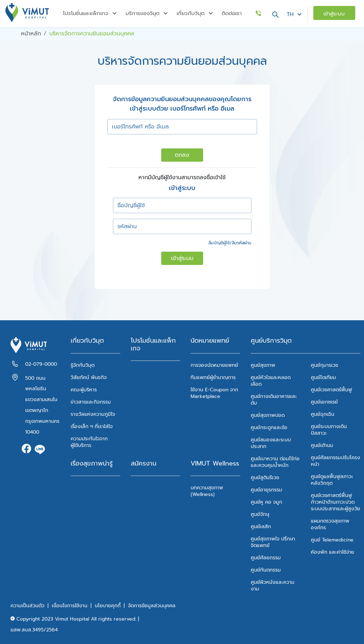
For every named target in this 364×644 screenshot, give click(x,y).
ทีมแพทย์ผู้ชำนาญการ (213, 377)
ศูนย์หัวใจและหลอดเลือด (271, 381)
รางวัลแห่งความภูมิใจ (93, 414)
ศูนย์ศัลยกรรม (266, 558)
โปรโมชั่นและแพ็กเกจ (153, 345)
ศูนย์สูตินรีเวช (265, 478)
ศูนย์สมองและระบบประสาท (271, 443)
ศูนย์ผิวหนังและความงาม (273, 586)
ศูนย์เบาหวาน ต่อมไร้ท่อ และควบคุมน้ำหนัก (275, 462)
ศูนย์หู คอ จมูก (266, 502)
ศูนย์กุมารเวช (324, 365)
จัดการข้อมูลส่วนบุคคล (152, 606)
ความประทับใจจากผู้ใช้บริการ (89, 442)
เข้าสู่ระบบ (182, 258)
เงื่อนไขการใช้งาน (70, 606)
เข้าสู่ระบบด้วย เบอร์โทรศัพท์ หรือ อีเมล (182, 109)
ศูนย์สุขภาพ (263, 365)
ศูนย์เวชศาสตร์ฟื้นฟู (331, 390)
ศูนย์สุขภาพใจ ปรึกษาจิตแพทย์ (273, 542)
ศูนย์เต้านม (322, 445)
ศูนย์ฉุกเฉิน (323, 414)
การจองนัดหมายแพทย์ (214, 365)
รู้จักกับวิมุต (83, 365)
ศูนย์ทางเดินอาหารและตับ (274, 400)
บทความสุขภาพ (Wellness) (207, 491)
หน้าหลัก (31, 34)
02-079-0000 (41, 364)
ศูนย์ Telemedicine (332, 540)
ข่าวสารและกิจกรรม (91, 402)
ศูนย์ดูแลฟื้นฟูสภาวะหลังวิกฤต (332, 480)
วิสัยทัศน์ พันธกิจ (89, 377)
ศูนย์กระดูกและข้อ (269, 428)
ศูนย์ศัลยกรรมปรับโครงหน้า (336, 461)
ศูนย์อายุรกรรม (266, 490)
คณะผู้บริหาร (84, 390)
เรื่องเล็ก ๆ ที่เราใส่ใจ (92, 426)
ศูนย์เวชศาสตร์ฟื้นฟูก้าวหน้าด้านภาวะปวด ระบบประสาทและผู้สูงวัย (336, 502)
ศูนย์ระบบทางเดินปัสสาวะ (329, 430)
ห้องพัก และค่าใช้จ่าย (333, 552)
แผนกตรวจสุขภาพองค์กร (330, 524)
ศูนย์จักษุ (260, 514)
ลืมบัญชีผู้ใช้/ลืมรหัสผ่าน (230, 243)
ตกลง (182, 155)
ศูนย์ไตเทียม (323, 377)
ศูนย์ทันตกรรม (266, 570)
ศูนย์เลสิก (261, 527)
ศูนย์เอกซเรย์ (324, 402)
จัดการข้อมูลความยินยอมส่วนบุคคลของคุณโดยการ (182, 99)
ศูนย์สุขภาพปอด (268, 415)
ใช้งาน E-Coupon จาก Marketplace (214, 393)
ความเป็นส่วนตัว (27, 606)
